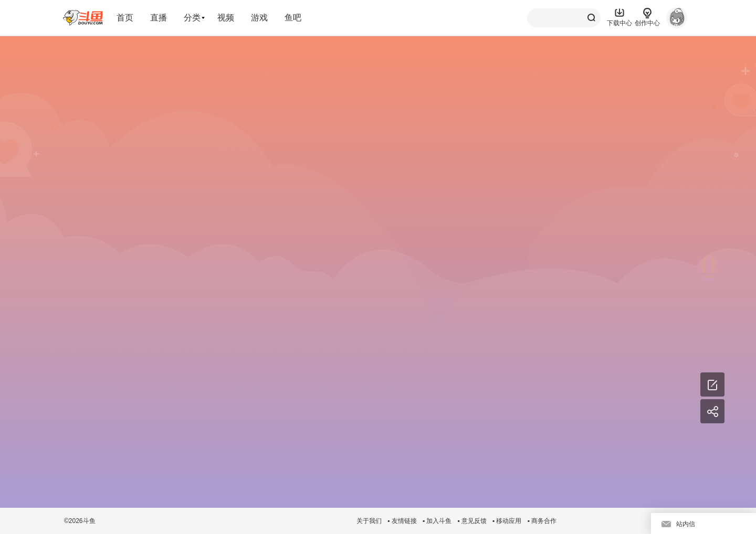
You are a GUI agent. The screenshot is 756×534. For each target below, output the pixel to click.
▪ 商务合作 (542, 521)
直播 (159, 18)
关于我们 (369, 521)
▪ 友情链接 (402, 521)
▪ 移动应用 (507, 521)
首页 (125, 18)
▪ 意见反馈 (472, 521)
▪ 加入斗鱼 (437, 521)
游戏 (259, 18)
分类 (192, 18)
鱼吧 (293, 18)
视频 (226, 18)
